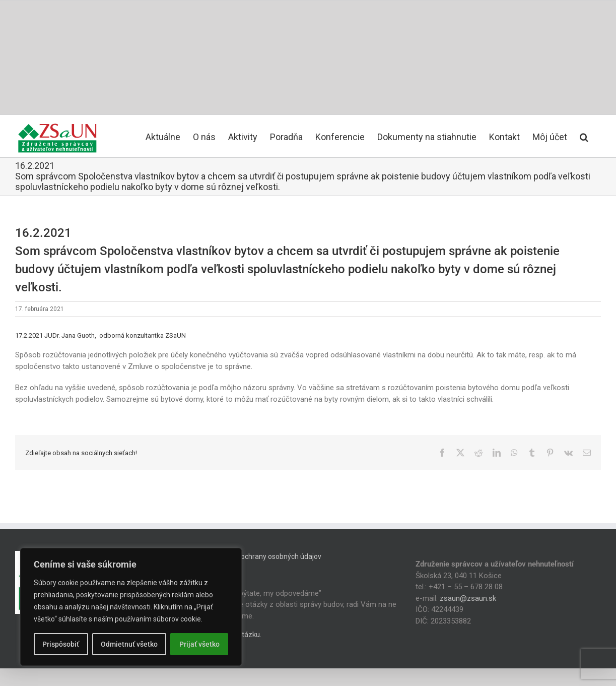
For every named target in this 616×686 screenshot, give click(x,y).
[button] (584, 136)
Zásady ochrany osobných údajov (268, 556)
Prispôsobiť (61, 644)
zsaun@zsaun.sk (468, 598)
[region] (131, 607)
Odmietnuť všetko (129, 644)
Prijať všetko (199, 644)
